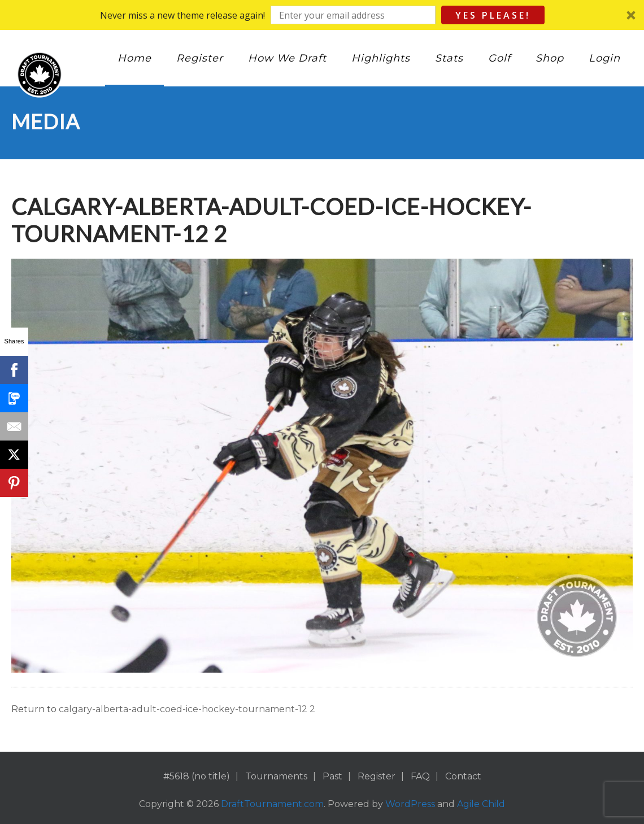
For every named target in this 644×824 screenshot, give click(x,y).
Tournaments (276, 776)
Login (604, 58)
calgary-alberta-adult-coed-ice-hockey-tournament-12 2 (187, 709)
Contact (463, 776)
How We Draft (287, 58)
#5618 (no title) (197, 776)
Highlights (381, 58)
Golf (499, 58)
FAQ (420, 776)
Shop (550, 58)
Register (200, 58)
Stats (449, 58)
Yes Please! (493, 15)
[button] (322, 15)
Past (332, 776)
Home (134, 58)
